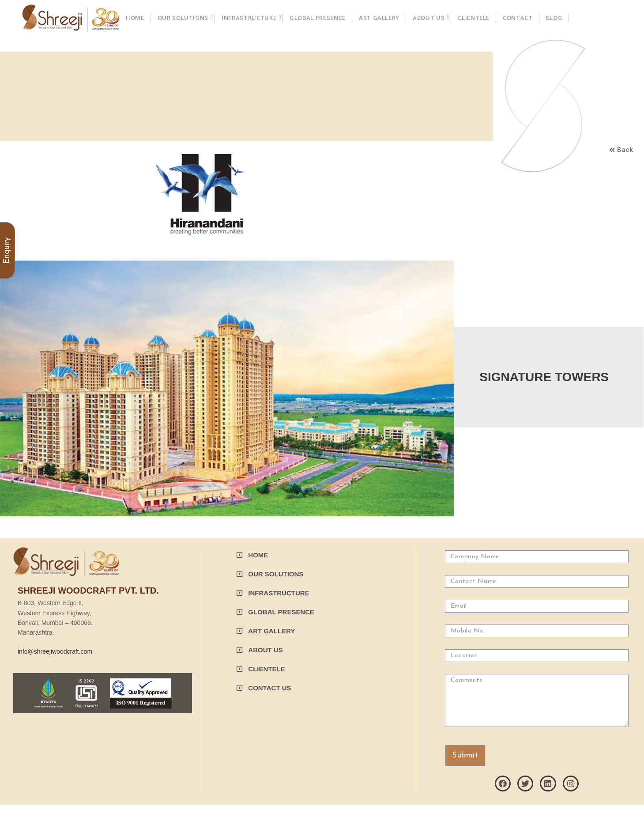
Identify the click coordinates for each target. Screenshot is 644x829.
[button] (621, 150)
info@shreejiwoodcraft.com (55, 651)
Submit (465, 755)
